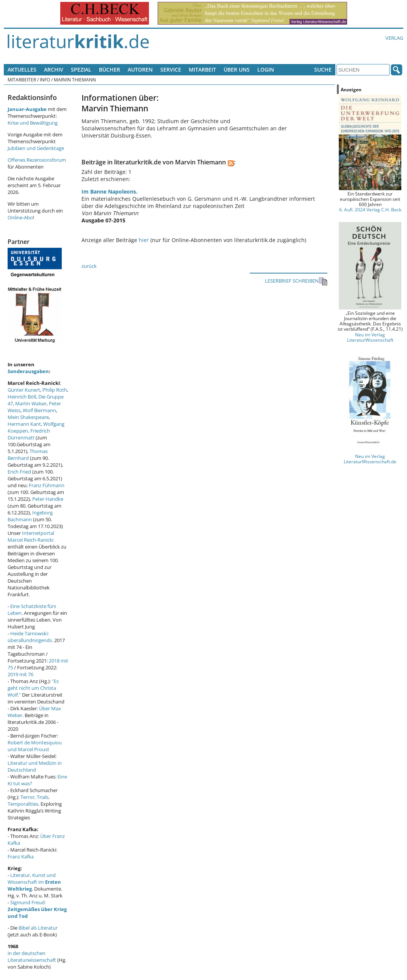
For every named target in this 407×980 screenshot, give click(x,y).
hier (144, 240)
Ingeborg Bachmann (30, 516)
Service (171, 70)
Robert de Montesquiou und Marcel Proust (35, 746)
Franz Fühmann (47, 485)
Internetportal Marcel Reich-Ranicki (31, 536)
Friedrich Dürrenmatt (29, 434)
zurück (89, 266)
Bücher (110, 70)
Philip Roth (55, 390)
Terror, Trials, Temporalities (29, 800)
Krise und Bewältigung (33, 123)
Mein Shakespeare (28, 417)
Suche (323, 70)
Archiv (54, 70)
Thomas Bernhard (28, 455)
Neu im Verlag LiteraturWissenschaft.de (370, 459)
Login (266, 70)
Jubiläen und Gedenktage (36, 148)
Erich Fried (19, 472)
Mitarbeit (202, 70)
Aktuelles (22, 70)
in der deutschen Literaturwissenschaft (32, 957)
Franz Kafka (21, 857)
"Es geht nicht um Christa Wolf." (33, 688)
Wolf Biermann (39, 410)
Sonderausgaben (28, 371)
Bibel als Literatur (38, 928)
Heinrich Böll (22, 397)
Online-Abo (20, 217)
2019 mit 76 (20, 674)
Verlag (394, 38)
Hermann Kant (24, 424)
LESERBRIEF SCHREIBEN (296, 281)
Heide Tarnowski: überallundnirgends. (30, 637)
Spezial (81, 70)
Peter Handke (48, 499)
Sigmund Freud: (37, 909)
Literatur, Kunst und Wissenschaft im (34, 882)
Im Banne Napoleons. (110, 191)
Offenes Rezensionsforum (37, 160)
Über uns (237, 70)
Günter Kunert (24, 390)
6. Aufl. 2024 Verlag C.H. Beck (370, 209)
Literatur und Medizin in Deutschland (35, 766)
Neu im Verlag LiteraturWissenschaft (370, 337)
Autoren (140, 70)
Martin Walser (31, 403)
